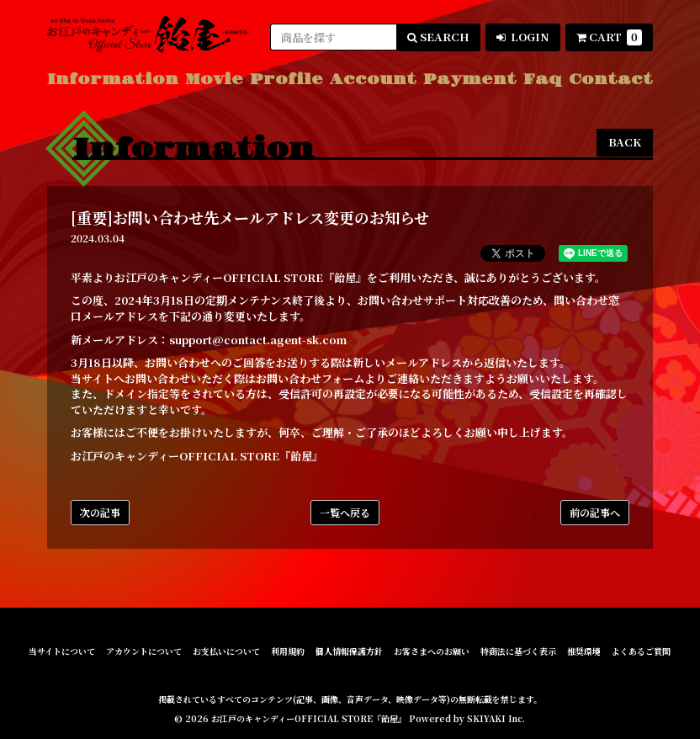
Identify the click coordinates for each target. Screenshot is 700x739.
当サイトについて (62, 651)
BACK (625, 142)
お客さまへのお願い (432, 651)
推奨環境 (584, 651)
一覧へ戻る (345, 512)
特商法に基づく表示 (518, 651)
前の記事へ (595, 512)
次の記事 (100, 512)
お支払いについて (226, 651)
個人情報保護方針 (349, 651)
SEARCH (438, 37)
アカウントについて (144, 651)
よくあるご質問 (641, 651)
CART (609, 37)
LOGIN (523, 37)
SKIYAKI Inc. (496, 718)
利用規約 (288, 651)
